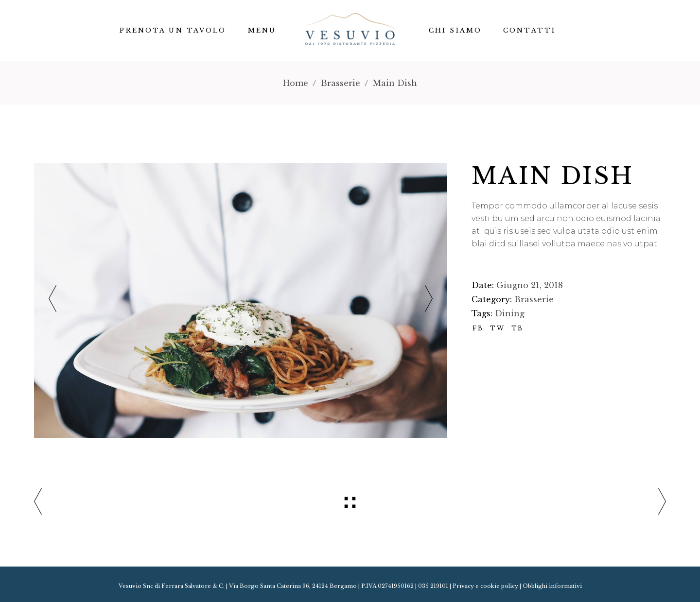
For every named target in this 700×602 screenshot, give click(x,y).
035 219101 (433, 586)
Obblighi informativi (552, 586)
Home (296, 83)
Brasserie (341, 83)
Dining (510, 313)
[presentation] (52, 301)
